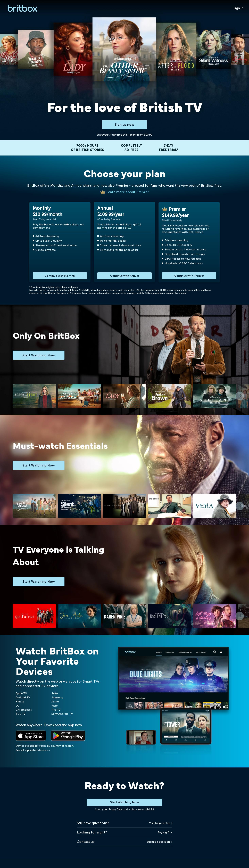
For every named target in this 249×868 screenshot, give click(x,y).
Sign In (238, 8)
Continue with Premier (189, 276)
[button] (240, 396)
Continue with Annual (125, 276)
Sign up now (125, 125)
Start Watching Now (125, 802)
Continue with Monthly (60, 276)
